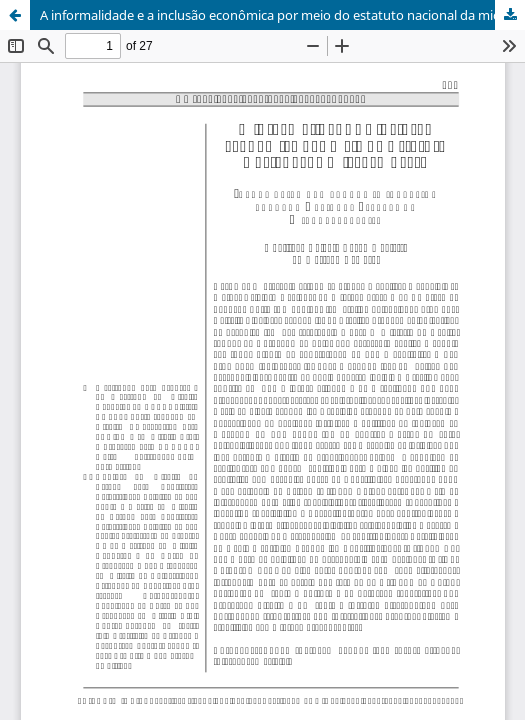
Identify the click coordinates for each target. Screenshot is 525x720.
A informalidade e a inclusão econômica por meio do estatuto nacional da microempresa (282, 15)
